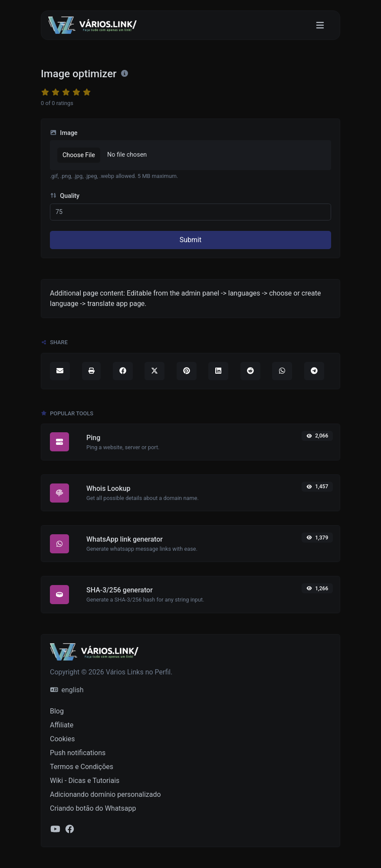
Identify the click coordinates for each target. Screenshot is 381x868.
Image (64, 133)
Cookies (62, 739)
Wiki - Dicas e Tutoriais (85, 781)
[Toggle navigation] (320, 25)
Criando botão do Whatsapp (93, 808)
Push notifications (78, 753)
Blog (57, 711)
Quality (65, 196)
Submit (190, 240)
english (67, 690)
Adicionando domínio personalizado (105, 794)
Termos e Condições (82, 767)
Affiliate (62, 725)
